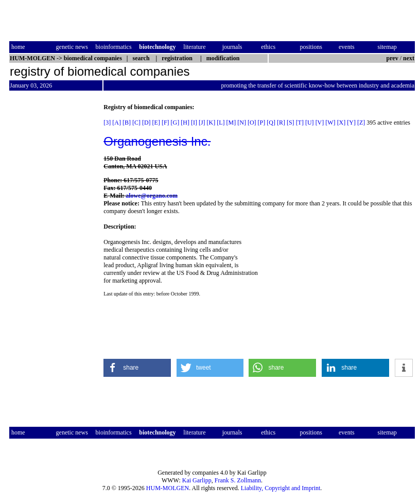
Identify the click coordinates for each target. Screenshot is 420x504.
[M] (231, 123)
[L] (221, 123)
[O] (252, 123)
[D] (146, 123)
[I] (194, 123)
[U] (310, 123)
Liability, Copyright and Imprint (281, 488)
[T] (300, 123)
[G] (175, 123)
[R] (281, 123)
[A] (117, 123)
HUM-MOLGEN (168, 488)
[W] (330, 123)
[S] (291, 123)
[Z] (361, 123)
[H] (185, 123)
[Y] (351, 123)
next (409, 58)
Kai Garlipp (197, 480)
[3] (107, 123)
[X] (342, 123)
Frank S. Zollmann (238, 480)
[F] (165, 123)
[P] (262, 123)
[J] (202, 123)
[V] (320, 123)
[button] (137, 368)
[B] (127, 123)
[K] (211, 123)
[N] (242, 123)
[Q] (271, 123)
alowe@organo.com (152, 196)
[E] (156, 123)
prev (392, 58)
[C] (136, 123)
